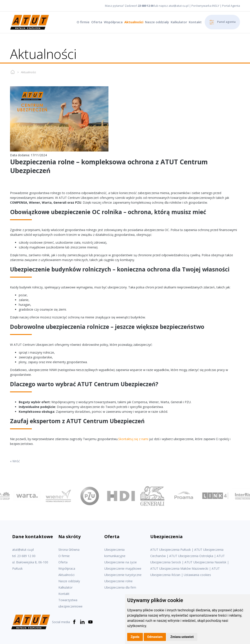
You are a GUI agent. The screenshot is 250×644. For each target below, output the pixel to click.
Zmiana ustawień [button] (182, 637)
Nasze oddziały (157, 22)
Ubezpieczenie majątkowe (123, 568)
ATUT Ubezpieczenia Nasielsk (205, 562)
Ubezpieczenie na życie (121, 562)
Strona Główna (69, 550)
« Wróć (15, 461)
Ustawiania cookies (197, 575)
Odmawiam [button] (155, 637)
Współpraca (113, 22)
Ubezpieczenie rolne (118, 581)
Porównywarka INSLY (205, 6)
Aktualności (134, 22)
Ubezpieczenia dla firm (120, 587)
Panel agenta (222, 22)
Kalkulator (179, 22)
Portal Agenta (231, 6)
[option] (28, 496)
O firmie (83, 22)
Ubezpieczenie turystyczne (123, 575)
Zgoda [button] (135, 637)
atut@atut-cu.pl (179, 6)
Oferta (97, 22)
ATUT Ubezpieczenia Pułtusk (171, 550)
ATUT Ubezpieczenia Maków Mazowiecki (179, 568)
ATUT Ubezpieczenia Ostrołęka (191, 556)
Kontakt (195, 22)
